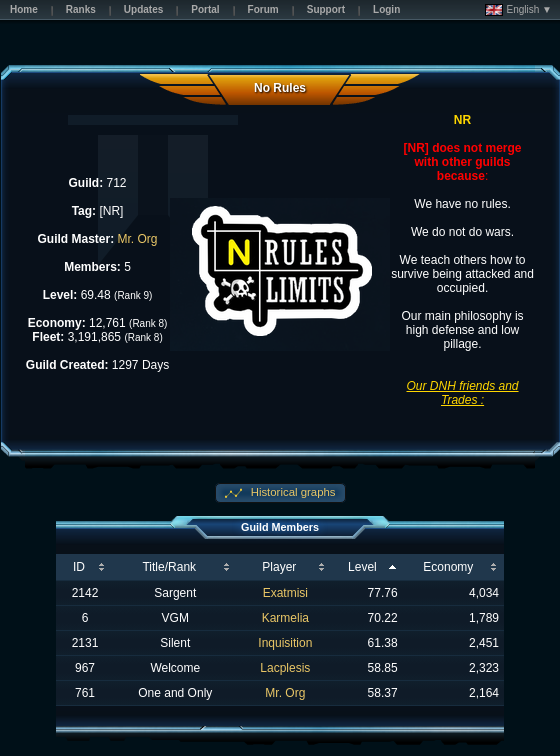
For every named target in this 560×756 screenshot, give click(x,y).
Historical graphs (292, 492)
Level (362, 567)
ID (79, 567)
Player (279, 567)
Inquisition (285, 643)
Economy (448, 567)
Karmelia (285, 618)
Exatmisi (285, 593)
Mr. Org (138, 239)
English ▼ (518, 10)
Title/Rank (169, 567)
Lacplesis (285, 668)
